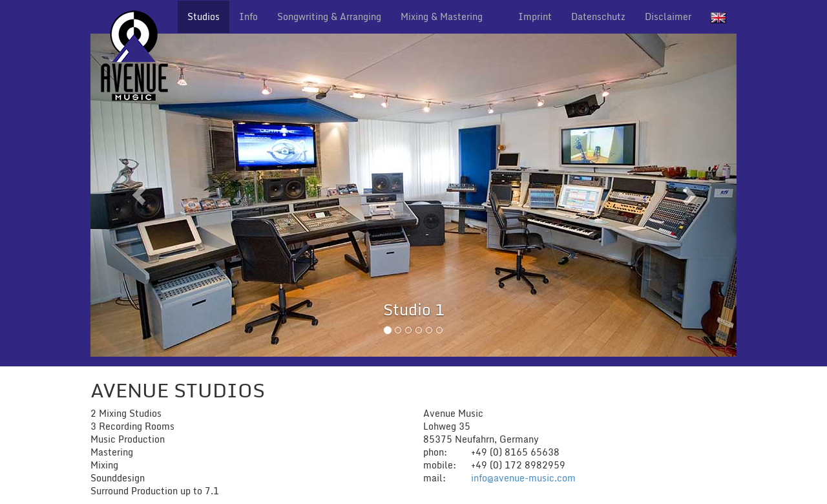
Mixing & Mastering (442, 16)
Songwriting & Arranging (329, 16)
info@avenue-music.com (523, 478)
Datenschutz (598, 16)
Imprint (535, 16)
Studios (204, 16)
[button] (139, 195)
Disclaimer (668, 16)
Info (248, 16)
